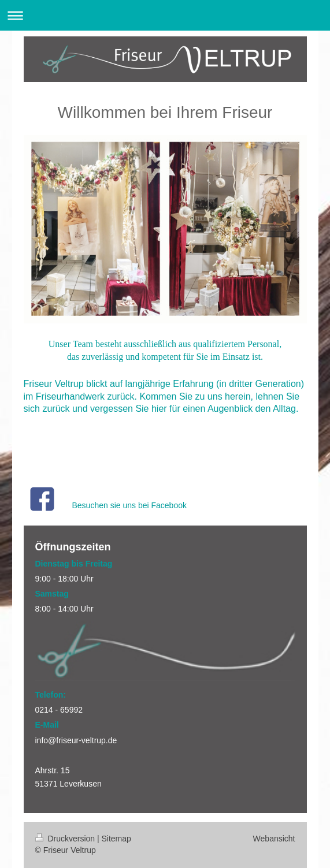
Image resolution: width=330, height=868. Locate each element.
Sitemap (116, 839)
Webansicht (274, 839)
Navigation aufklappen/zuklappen (165, 15)
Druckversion (66, 839)
